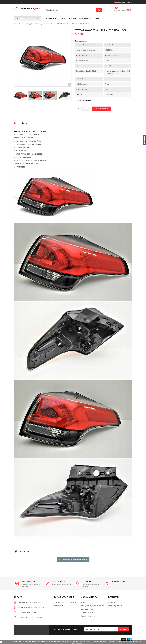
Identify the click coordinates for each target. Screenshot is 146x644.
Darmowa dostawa (29, 582)
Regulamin (112, 602)
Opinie (24, 123)
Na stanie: (78, 101)
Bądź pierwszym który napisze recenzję (73, 560)
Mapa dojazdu (85, 18)
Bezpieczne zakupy (90, 582)
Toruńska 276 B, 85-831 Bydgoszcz (66, 602)
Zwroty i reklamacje (88, 613)
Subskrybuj (124, 630)
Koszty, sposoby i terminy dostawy (93, 606)
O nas (64, 18)
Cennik (97, 18)
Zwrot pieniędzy (59, 582)
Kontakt (73, 18)
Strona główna (52, 18)
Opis (16, 123)
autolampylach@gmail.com (27, 612)
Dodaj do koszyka (101, 109)
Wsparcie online (119, 582)
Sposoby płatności (87, 609)
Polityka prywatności (115, 606)
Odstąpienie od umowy (89, 616)
